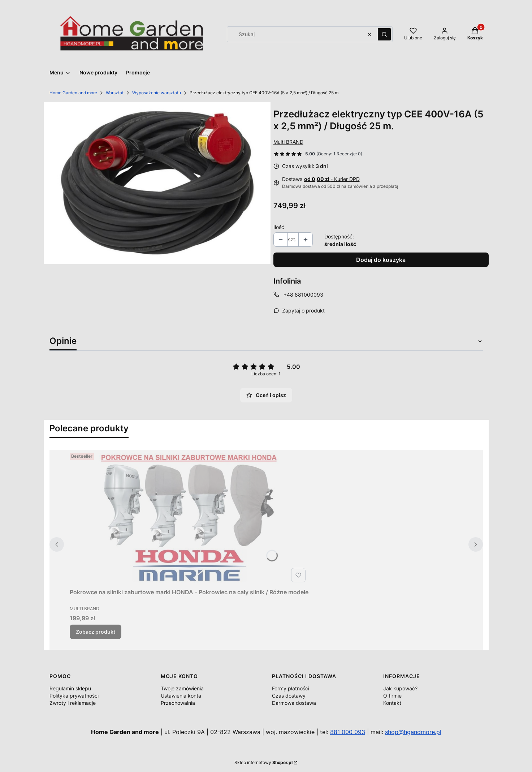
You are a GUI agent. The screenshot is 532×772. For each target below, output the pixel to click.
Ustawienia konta (181, 696)
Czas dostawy (289, 696)
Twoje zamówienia (182, 688)
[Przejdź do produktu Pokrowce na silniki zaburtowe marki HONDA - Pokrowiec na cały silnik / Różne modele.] (189, 517)
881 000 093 (348, 732)
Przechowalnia (178, 703)
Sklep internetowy (263, 762)
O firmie (392, 696)
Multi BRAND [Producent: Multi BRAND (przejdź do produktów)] (288, 142)
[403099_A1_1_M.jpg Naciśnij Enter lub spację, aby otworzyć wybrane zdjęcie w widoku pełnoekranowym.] (157, 183)
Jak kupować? (400, 688)
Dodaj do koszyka (381, 260)
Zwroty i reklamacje (73, 703)
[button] (384, 34)
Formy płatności (291, 688)
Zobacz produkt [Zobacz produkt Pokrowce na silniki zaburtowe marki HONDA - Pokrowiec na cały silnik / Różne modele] (96, 632)
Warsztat (115, 93)
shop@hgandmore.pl (413, 732)
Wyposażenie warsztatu (157, 93)
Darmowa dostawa (294, 703)
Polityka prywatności (74, 696)
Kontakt (392, 703)
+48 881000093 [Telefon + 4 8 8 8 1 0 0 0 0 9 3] (303, 295)
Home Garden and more (73, 93)
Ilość (279, 227)
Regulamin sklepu (70, 688)
